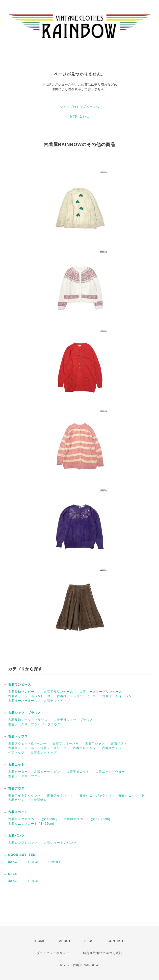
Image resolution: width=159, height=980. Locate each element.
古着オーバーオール (23, 701)
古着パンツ (16, 836)
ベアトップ (16, 753)
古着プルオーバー (66, 744)
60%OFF (35, 862)
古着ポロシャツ (84, 748)
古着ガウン (16, 800)
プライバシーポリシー (53, 953)
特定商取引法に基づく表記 (103, 953)
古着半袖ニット (78, 772)
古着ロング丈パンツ (23, 843)
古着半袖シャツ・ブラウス (73, 720)
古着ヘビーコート (131, 795)
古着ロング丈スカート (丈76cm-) (33, 819)
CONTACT (116, 941)
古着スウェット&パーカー (27, 744)
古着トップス (18, 736)
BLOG (89, 941)
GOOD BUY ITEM (22, 855)
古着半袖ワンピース (58, 692)
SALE (13, 874)
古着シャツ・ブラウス (24, 713)
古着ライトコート (60, 795)
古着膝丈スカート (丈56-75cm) (87, 819)
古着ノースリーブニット (26, 776)
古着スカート (18, 812)
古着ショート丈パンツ (60, 843)
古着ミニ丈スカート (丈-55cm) (31, 824)
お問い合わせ (79, 116)
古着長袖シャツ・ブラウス (28, 720)
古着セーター (18, 772)
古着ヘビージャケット (96, 795)
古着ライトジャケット (24, 795)
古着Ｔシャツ (95, 744)
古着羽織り (39, 800)
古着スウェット (113, 748)
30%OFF (15, 881)
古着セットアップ (57, 701)
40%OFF (55, 862)
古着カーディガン (47, 772)
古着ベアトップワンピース (76, 696)
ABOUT (65, 941)
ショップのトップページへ (79, 107)
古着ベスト (119, 744)
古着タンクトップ (44, 753)
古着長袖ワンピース (23, 692)
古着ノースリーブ (54, 748)
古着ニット (16, 765)
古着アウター (18, 788)
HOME (40, 941)
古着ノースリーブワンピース (101, 692)
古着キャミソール (21, 748)
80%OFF (15, 862)
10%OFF (35, 881)
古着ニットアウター (110, 772)
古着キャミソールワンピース (29, 696)
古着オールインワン (117, 696)
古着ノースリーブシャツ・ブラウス (34, 724)
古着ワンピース (20, 685)
